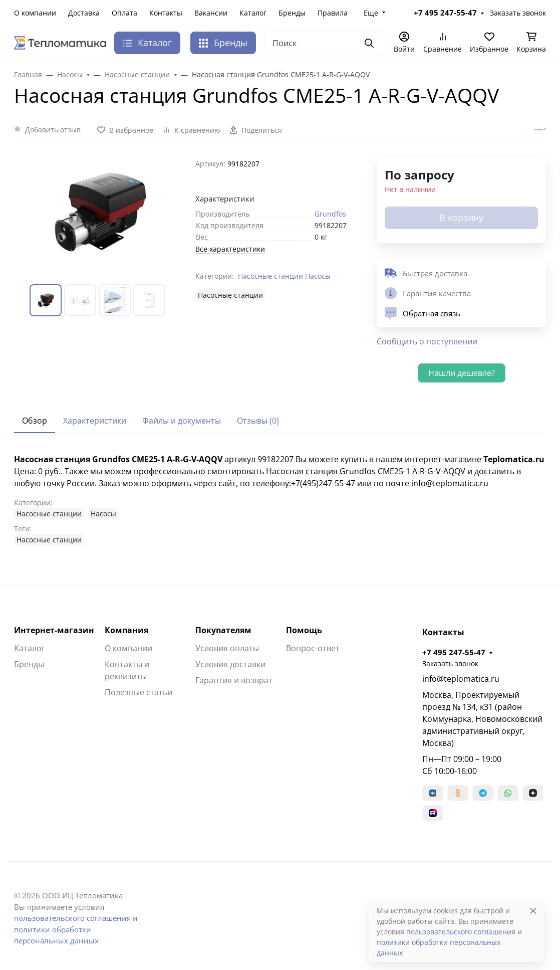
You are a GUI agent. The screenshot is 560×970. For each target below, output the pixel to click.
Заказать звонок (518, 13)
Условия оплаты (227, 648)
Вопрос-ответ (313, 648)
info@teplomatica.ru (461, 679)
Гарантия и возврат (234, 680)
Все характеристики (230, 249)
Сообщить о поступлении (427, 341)
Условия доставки (230, 664)
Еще (371, 13)
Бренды (292, 13)
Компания (126, 630)
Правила (333, 13)
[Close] (533, 911)
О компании (35, 13)
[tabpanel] (280, 499)
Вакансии (211, 13)
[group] (99, 214)
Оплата (124, 13)
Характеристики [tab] (95, 421)
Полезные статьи (138, 692)
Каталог (253, 13)
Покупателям (223, 630)
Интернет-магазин (54, 630)
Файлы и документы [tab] (182, 421)
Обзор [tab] (35, 421)
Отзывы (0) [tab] (258, 421)
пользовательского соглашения (72, 918)
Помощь (304, 630)
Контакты (166, 13)
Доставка (84, 13)
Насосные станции (270, 276)
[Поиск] (325, 43)
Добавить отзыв (53, 130)
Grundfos (330, 214)
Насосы (318, 276)
